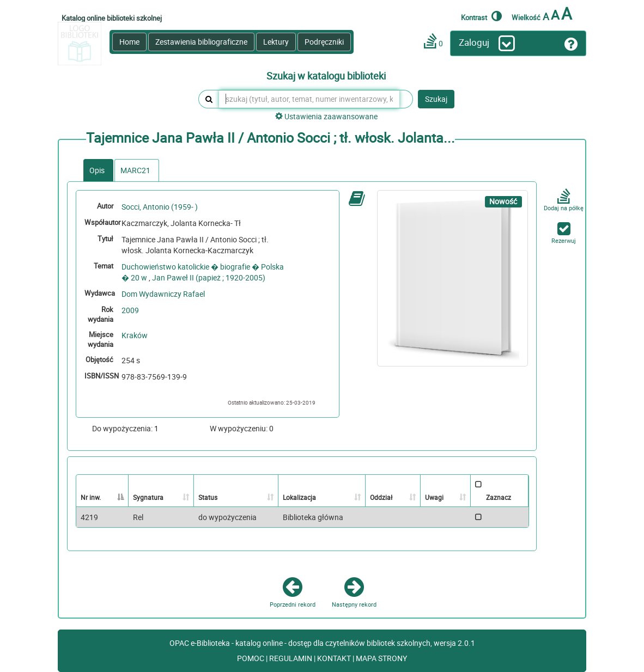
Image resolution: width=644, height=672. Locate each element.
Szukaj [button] (436, 99)
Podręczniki (324, 42)
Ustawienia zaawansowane (326, 116)
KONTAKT (335, 658)
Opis (97, 170)
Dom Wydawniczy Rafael (163, 294)
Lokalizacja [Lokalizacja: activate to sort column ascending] (299, 497)
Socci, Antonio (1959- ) (160, 207)
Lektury (276, 42)
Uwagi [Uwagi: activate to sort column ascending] (434, 497)
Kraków (135, 335)
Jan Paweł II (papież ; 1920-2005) (209, 277)
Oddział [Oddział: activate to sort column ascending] (381, 497)
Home (129, 42)
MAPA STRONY (381, 658)
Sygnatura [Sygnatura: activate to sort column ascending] (148, 497)
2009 (130, 310)
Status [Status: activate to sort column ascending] (208, 497)
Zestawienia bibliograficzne (201, 42)
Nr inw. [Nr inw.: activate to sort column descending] (91, 497)
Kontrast (481, 16)
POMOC (251, 658)
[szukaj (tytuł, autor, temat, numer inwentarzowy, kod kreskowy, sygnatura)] (309, 99)
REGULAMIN (291, 658)
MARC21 (135, 170)
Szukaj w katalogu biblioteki (326, 76)
